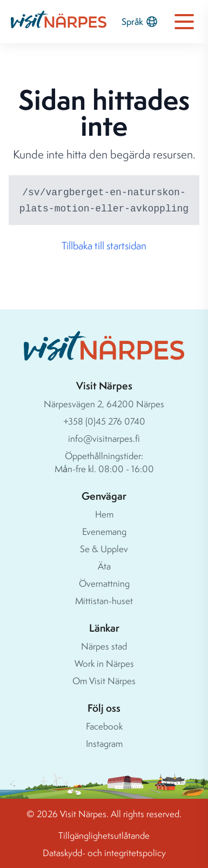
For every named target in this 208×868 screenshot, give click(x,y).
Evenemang (104, 531)
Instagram (104, 743)
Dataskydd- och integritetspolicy (104, 853)
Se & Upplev (104, 549)
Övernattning (104, 583)
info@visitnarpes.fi (104, 438)
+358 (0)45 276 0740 (104, 421)
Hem (104, 514)
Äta (104, 566)
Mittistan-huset (104, 601)
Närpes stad (104, 646)
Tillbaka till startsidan (104, 246)
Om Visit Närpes (104, 681)
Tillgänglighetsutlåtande (104, 835)
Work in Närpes (104, 663)
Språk (140, 22)
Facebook (104, 726)
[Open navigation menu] (184, 22)
